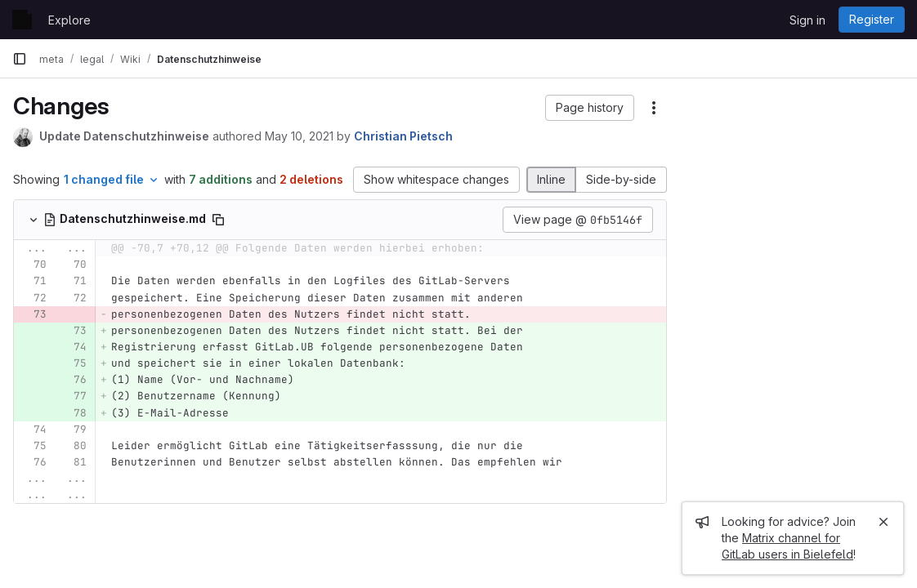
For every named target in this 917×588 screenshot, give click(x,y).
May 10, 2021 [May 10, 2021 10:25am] (299, 136)
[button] (590, 108)
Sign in (807, 20)
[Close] (883, 522)
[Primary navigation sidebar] (20, 59)
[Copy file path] (218, 220)
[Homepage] (22, 20)
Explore (69, 20)
